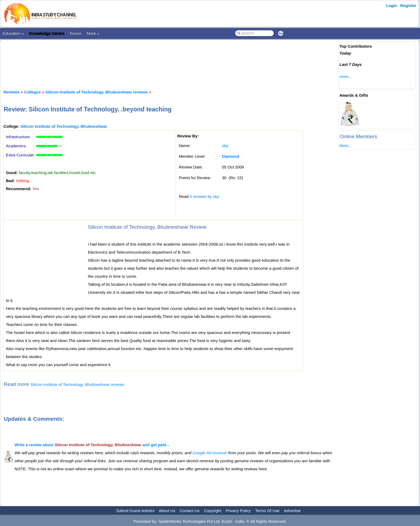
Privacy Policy (238, 511)
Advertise (292, 511)
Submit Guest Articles (135, 511)
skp (225, 146)
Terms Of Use (267, 511)
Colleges (33, 92)
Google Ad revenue (210, 453)
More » (93, 33)
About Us (167, 511)
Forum (76, 33)
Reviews (12, 92)
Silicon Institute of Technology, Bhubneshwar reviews (97, 92)
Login (391, 5)
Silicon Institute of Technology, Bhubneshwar (64, 126)
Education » (13, 33)
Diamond (231, 156)
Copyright (213, 511)
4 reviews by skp (205, 196)
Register (408, 5)
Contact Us (190, 511)
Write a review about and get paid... (92, 445)
